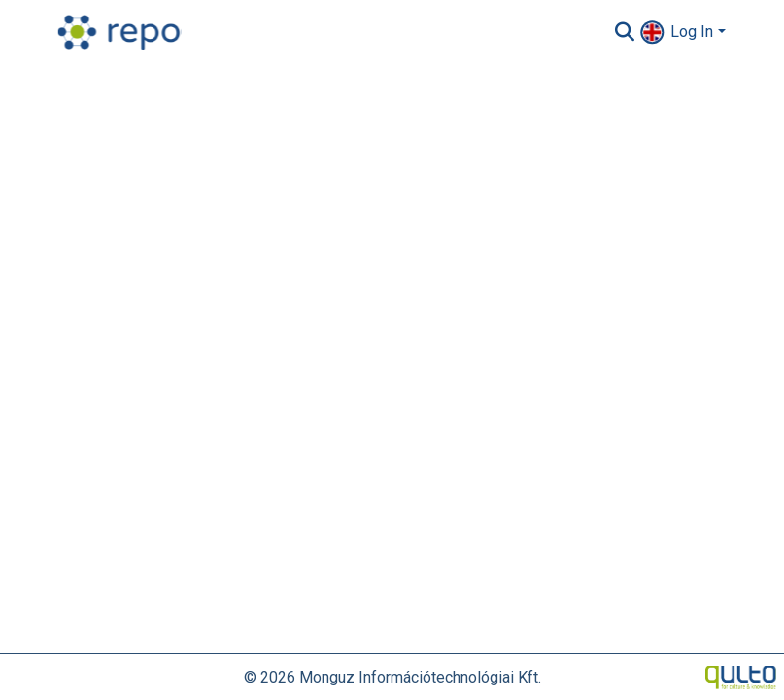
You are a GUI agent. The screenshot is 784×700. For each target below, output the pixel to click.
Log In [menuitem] (692, 32)
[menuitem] (652, 32)
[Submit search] (624, 32)
